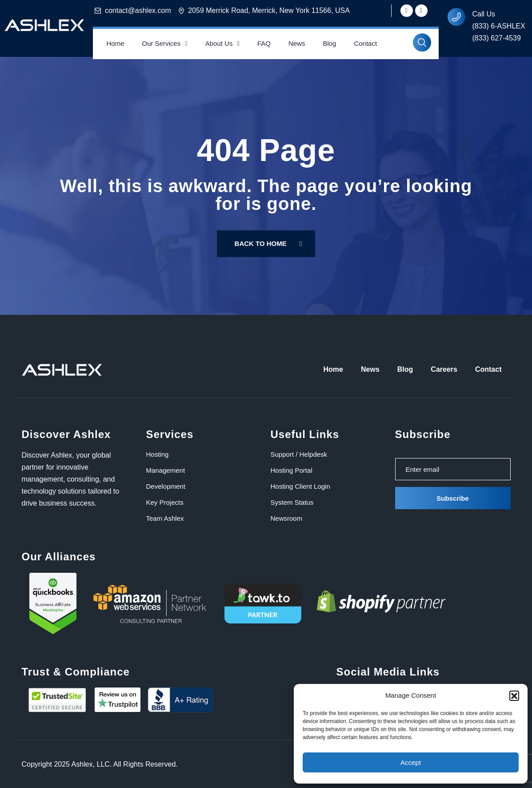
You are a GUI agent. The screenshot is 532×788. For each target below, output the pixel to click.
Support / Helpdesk (299, 454)
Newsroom (287, 518)
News (297, 43)
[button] (514, 696)
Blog (329, 43)
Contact (365, 43)
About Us (222, 44)
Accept (411, 762)
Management (166, 470)
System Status (292, 502)
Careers (444, 369)
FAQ (264, 43)
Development (166, 486)
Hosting (158, 454)
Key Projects (165, 502)
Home (115, 43)
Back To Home (268, 243)
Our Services (165, 44)
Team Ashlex (165, 518)
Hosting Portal (292, 470)
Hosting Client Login (300, 486)
